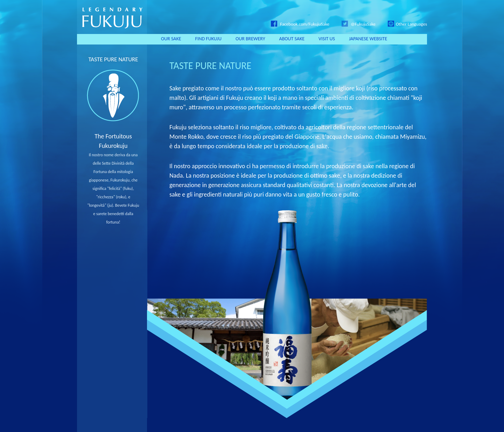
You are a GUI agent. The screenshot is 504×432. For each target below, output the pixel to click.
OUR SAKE (171, 39)
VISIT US (327, 39)
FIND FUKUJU (208, 39)
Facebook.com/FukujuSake (300, 24)
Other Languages (407, 24)
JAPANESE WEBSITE (368, 39)
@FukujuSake (359, 24)
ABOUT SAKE (292, 39)
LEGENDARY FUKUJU (112, 17)
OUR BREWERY (250, 39)
